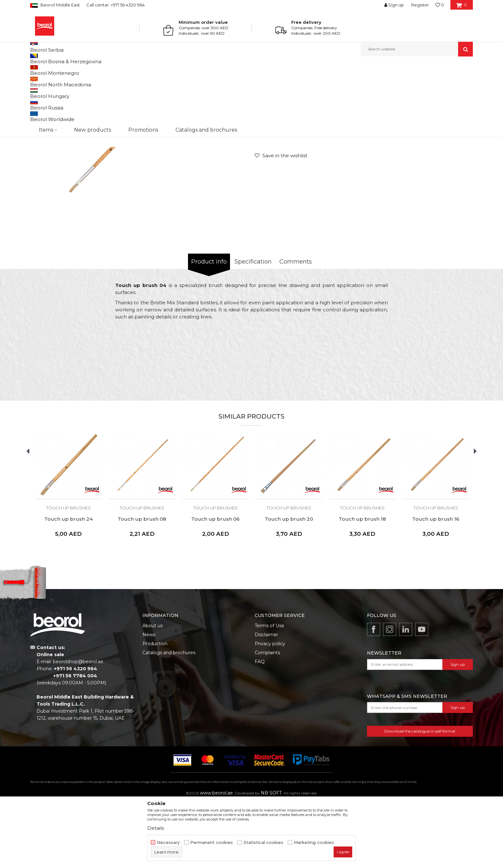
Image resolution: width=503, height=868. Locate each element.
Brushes (146, 70)
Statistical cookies (263, 842)
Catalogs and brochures (169, 719)
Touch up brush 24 (68, 585)
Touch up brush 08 (142, 585)
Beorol (36, 70)
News (149, 701)
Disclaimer (266, 701)
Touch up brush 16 (436, 585)
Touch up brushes (175, 70)
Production (155, 710)
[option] (141, 185)
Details (156, 828)
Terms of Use (269, 692)
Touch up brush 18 (362, 585)
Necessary (168, 842)
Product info (209, 328)
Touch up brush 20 (289, 585)
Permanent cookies (212, 842)
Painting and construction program (101, 70)
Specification (253, 328)
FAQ (260, 728)
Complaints (267, 719)
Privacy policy (270, 710)
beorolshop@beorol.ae (78, 728)
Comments (296, 328)
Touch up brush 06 (215, 585)
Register (420, 5)
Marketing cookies (314, 842)
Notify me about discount (446, 182)
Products (55, 70)
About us (153, 692)
